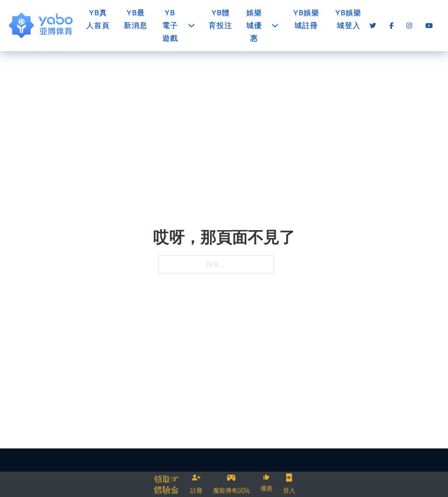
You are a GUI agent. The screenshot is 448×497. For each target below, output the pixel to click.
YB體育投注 (220, 19)
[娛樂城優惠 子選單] (275, 26)
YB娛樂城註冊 (306, 19)
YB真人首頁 (98, 19)
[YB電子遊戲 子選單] (191, 26)
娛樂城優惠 (254, 25)
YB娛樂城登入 (348, 19)
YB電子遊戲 (170, 25)
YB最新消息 (136, 19)
